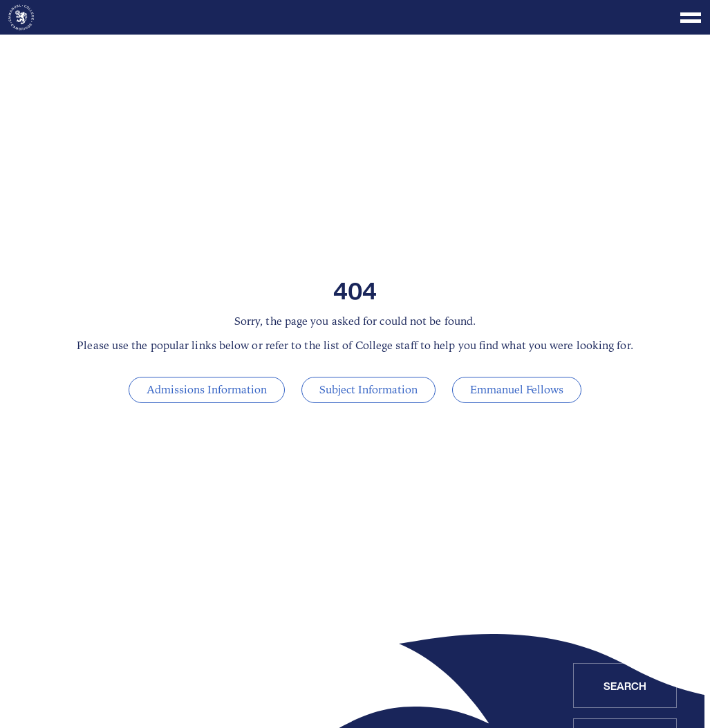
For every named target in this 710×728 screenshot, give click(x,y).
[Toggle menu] (355, 17)
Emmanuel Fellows (517, 390)
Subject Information (368, 390)
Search (625, 686)
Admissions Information (207, 390)
